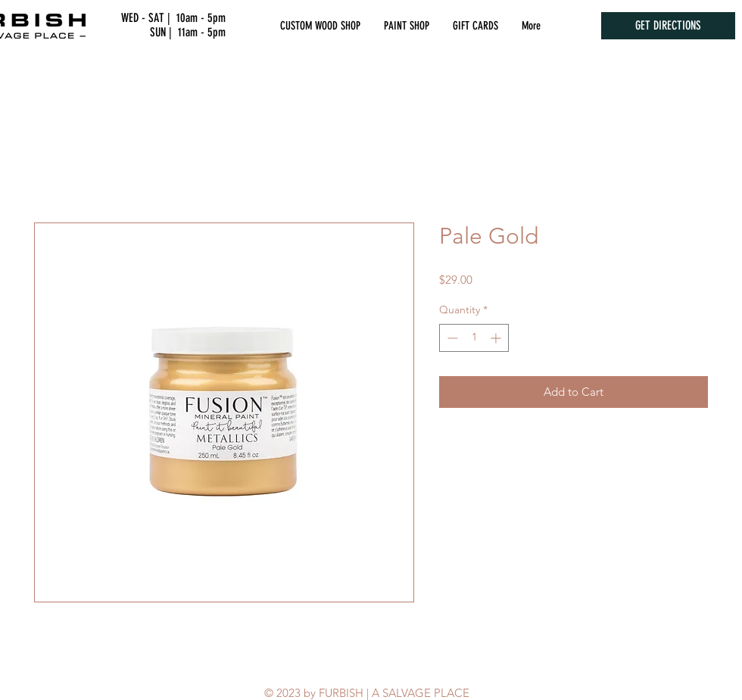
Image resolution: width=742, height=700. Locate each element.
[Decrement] (451, 338)
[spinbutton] (474, 338)
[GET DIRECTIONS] (668, 26)
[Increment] (497, 338)
